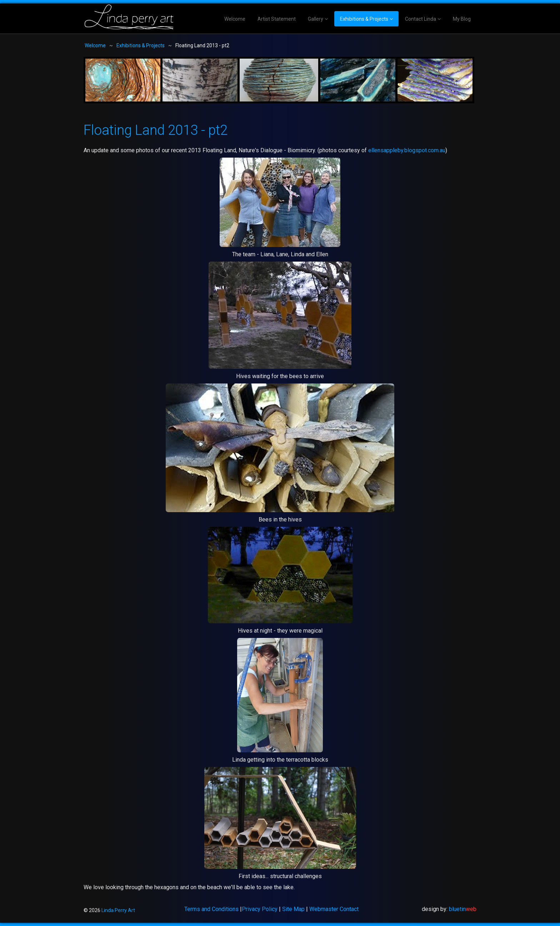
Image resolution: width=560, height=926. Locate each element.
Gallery (316, 19)
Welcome (235, 19)
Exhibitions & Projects (364, 19)
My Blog (462, 19)
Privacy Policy (260, 909)
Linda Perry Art (118, 910)
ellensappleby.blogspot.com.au (407, 150)
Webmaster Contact (334, 909)
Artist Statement (277, 19)
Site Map (293, 909)
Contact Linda (421, 19)
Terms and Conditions (211, 909)
